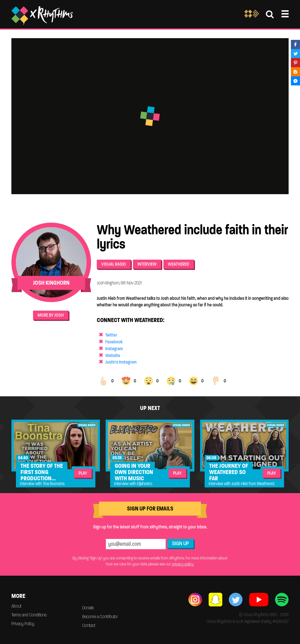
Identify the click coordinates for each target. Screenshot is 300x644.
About (16, 606)
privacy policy (183, 564)
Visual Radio (114, 264)
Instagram (114, 349)
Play (83, 473)
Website (113, 355)
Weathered (179, 264)
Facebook (114, 342)
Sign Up (180, 543)
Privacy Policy (23, 624)
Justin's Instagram (121, 362)
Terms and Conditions (29, 615)
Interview (147, 264)
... (21, 425)
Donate (88, 608)
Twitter (111, 335)
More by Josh (51, 315)
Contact (89, 625)
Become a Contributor (100, 617)
